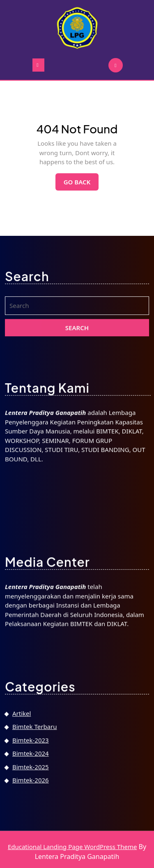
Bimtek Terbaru (34, 836)
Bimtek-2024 (31, 863)
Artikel (22, 822)
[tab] (38, 65)
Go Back (81, 184)
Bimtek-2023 (31, 849)
